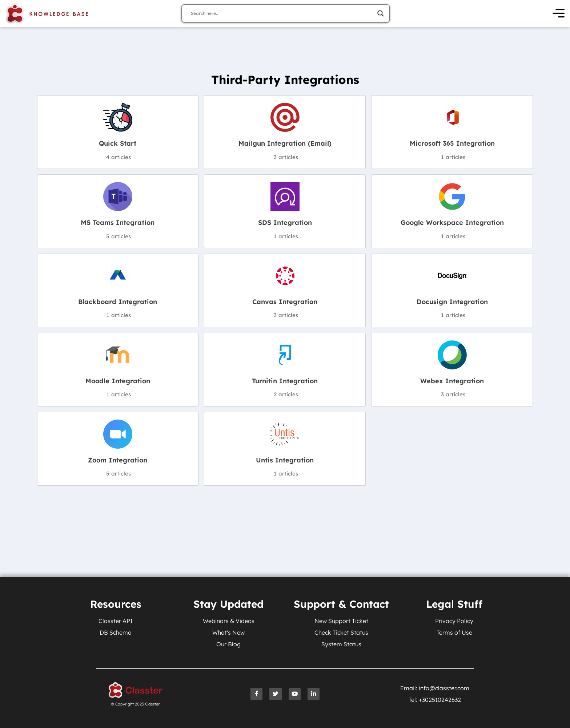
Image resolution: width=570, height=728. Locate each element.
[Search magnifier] (381, 13)
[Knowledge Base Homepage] (47, 13)
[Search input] (282, 13)
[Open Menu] (559, 14)
